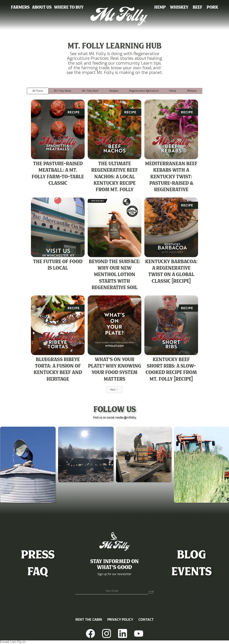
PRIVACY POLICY (120, 620)
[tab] (38, 91)
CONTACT (146, 620)
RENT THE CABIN (89, 620)
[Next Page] (114, 390)
